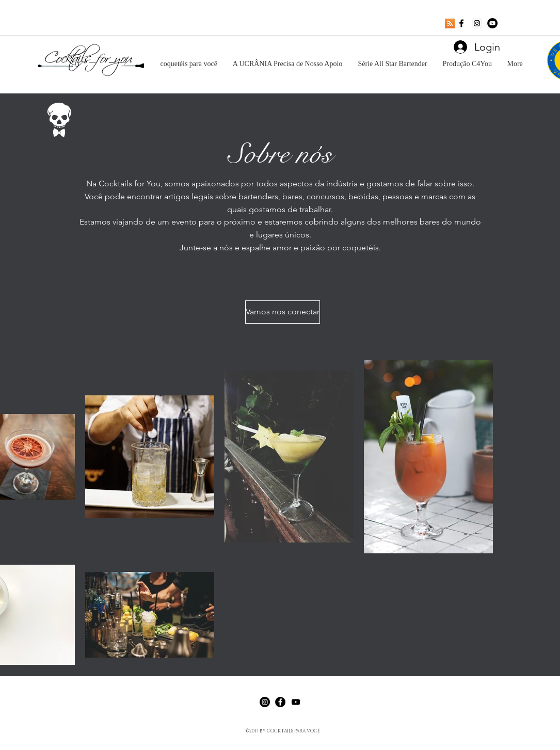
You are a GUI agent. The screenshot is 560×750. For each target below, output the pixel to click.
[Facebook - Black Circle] (280, 702)
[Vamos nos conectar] (283, 312)
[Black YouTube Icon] (296, 702)
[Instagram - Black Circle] (265, 702)
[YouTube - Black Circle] (492, 23)
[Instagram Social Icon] (477, 23)
